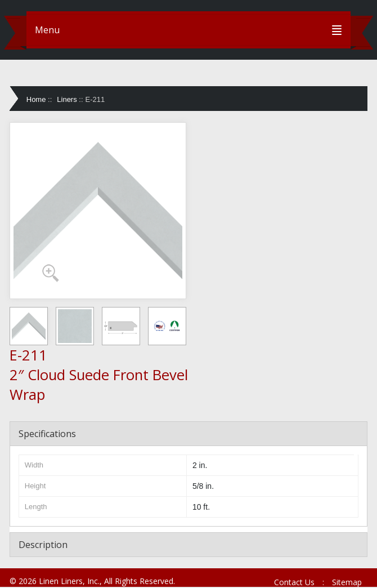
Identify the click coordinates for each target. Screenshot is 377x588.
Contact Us (294, 582)
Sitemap (347, 582)
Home (36, 99)
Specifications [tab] (47, 434)
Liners (67, 99)
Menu (47, 30)
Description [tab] (43, 545)
